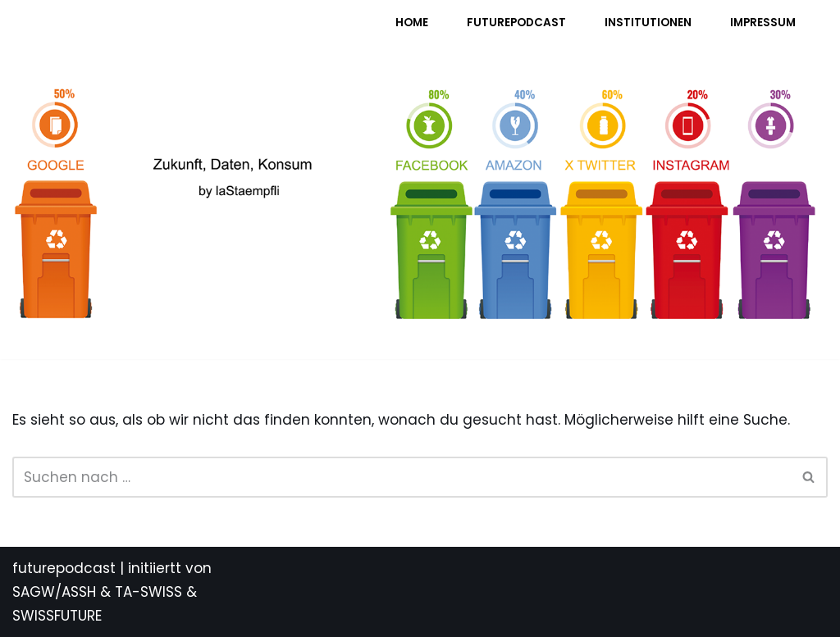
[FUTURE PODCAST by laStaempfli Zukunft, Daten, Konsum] (176, 33)
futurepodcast (64, 568)
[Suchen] (402, 477)
